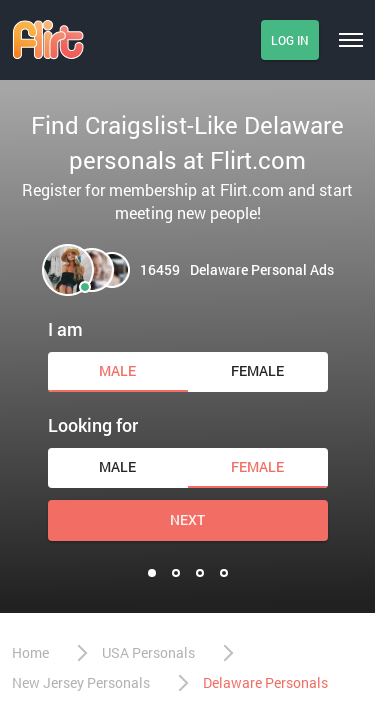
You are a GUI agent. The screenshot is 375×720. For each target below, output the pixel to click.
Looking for (93, 425)
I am (65, 329)
